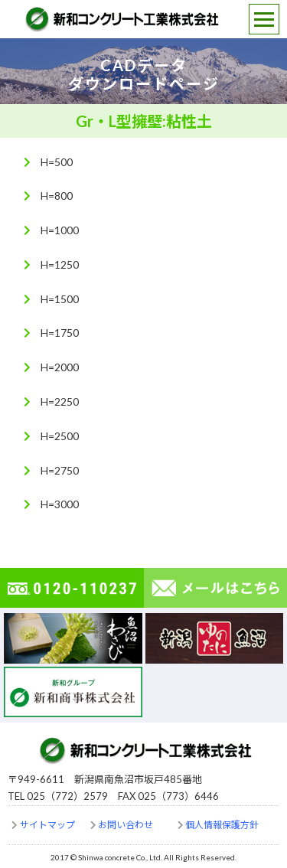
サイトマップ (47, 825)
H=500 (57, 162)
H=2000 (60, 367)
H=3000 (60, 504)
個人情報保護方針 (222, 825)
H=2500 (60, 436)
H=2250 (60, 401)
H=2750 (60, 470)
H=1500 (60, 299)
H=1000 (60, 230)
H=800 (57, 196)
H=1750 (60, 333)
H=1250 (60, 264)
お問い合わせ (126, 825)
